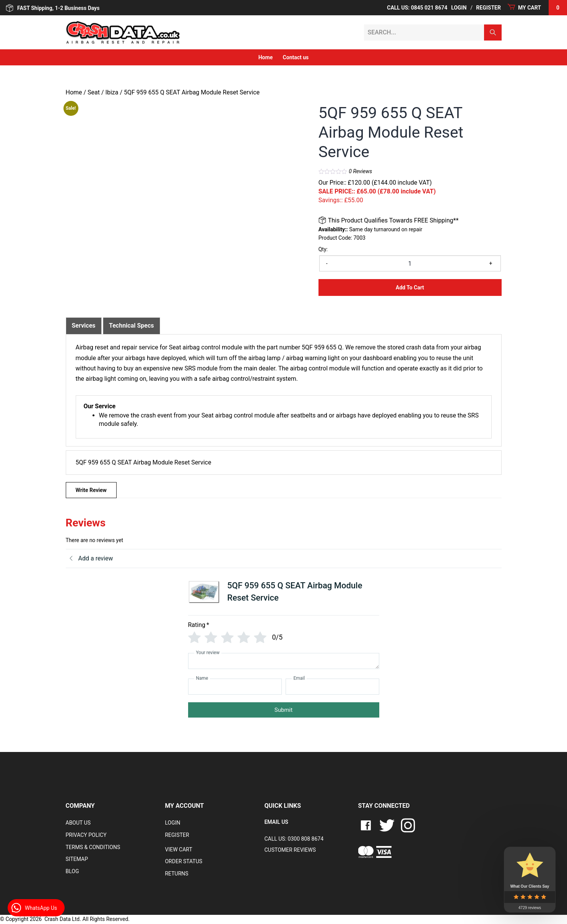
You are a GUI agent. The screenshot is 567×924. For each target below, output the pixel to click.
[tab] (84, 326)
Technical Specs (132, 326)
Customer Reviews (290, 850)
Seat (94, 92)
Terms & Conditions (93, 847)
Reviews (360, 171)
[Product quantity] (410, 263)
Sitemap (77, 859)
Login (459, 8)
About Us (78, 823)
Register (488, 8)
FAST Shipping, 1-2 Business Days (53, 8)
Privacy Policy (86, 835)
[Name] (235, 687)
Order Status (184, 861)
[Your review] (284, 661)
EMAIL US (276, 822)
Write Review (91, 490)
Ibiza (112, 92)
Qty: (323, 249)
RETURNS (176, 874)
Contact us (296, 57)
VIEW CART (178, 849)
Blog (72, 871)
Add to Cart (410, 287)
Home (266, 57)
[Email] (332, 687)
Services (84, 326)
